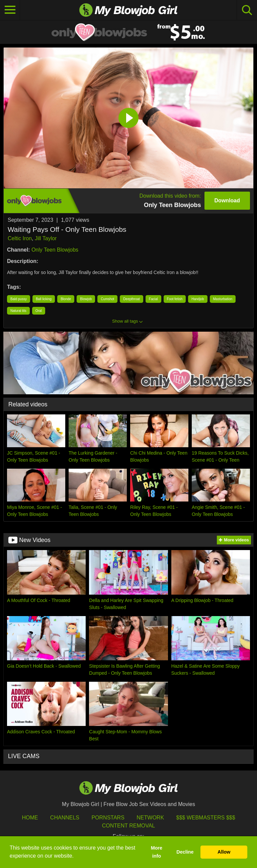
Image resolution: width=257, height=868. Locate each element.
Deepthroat (131, 299)
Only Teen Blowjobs (55, 250)
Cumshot (107, 299)
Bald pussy (19, 299)
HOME (30, 818)
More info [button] (157, 852)
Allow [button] (224, 852)
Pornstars (108, 818)
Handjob (198, 299)
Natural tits (18, 311)
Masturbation (223, 299)
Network (150, 818)
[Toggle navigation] (10, 10)
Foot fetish (175, 299)
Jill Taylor (46, 238)
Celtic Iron (20, 238)
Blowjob (86, 299)
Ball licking (44, 299)
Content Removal (129, 826)
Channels (65, 818)
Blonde (66, 299)
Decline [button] (185, 852)
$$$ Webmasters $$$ (206, 818)
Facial (153, 299)
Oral (39, 311)
